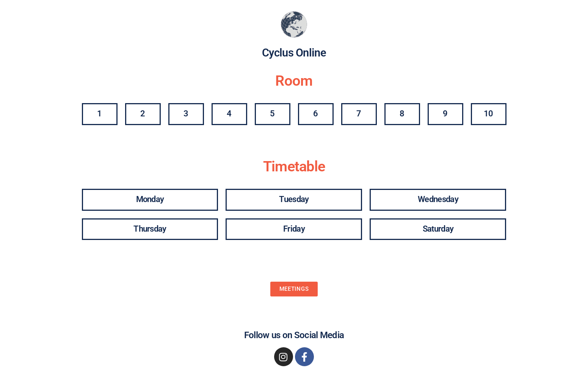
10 (488, 114)
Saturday (438, 229)
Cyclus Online (294, 53)
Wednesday (438, 199)
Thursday (150, 229)
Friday (294, 229)
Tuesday (294, 199)
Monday (150, 199)
